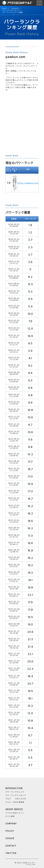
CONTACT (11, 846)
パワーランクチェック (15, 792)
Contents (15, 8)
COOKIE (10, 838)
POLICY (10, 831)
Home (5, 8)
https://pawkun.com (28, 183)
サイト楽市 (10, 816)
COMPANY (11, 823)
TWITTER (11, 853)
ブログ (8, 799)
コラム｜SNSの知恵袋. (15, 802)
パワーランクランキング (11, 10)
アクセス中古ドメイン (15, 813)
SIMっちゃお (21, 799)
